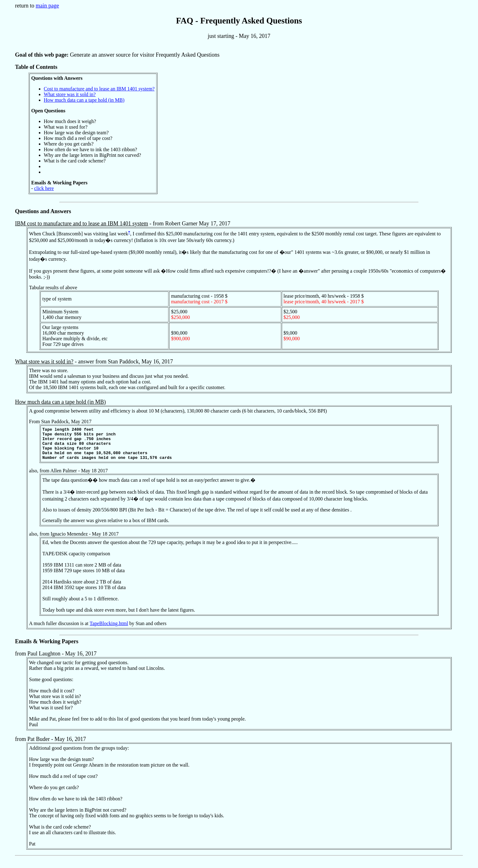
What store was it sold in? (70, 94)
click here (44, 188)
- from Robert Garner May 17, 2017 (233, 287)
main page (47, 6)
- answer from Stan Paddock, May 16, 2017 (233, 376)
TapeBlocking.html (109, 630)
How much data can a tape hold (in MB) (84, 100)
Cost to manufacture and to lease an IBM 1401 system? (99, 89)
